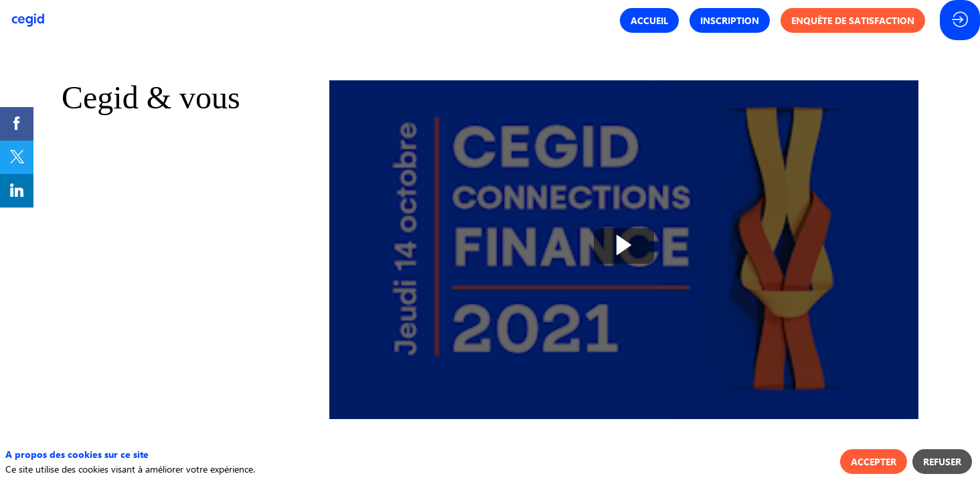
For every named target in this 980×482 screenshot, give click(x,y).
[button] (649, 20)
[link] (17, 124)
